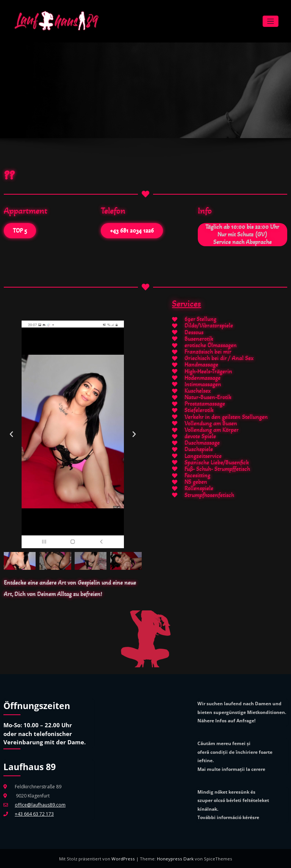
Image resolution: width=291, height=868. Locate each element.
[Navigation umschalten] (271, 21)
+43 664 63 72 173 (34, 813)
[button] (11, 434)
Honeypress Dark (175, 858)
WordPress (125, 858)
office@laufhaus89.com (40, 804)
